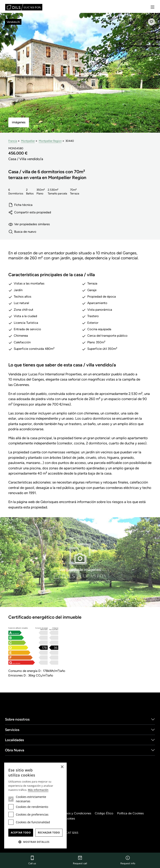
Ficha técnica (21, 205)
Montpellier (28, 141)
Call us (32, 860)
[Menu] (152, 7)
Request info (128, 860)
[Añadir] (151, 22)
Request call (80, 860)
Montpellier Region (51, 141)
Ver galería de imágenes (80, 562)
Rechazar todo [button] (49, 833)
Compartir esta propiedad (30, 212)
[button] (35, 842)
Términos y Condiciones (76, 814)
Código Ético (106, 814)
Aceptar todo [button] (21, 833)
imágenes (19, 122)
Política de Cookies (133, 814)
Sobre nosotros (17, 720)
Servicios (12, 730)
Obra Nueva (15, 750)
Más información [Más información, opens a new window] (38, 790)
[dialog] (35, 806)
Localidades (14, 740)
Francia (13, 141)
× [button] (62, 767)
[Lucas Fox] (24, 7)
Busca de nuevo (22, 232)
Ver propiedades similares (29, 224)
